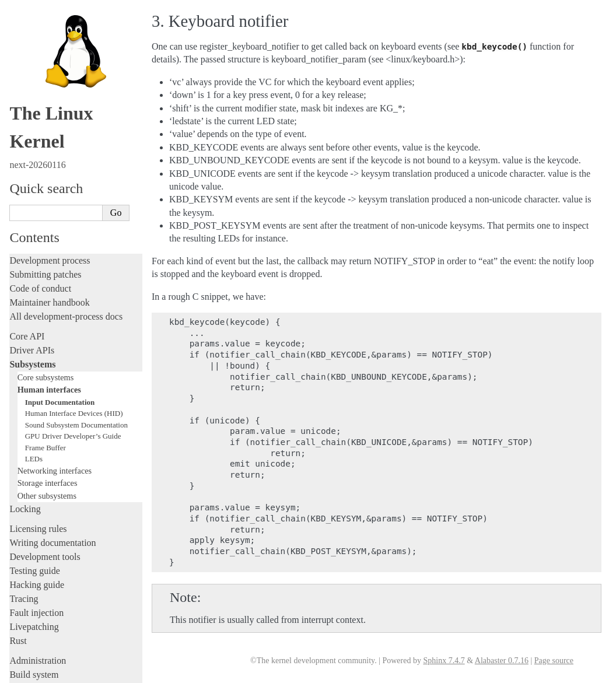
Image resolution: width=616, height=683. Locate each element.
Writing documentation (52, 358)
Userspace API (37, 532)
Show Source (34, 672)
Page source (554, 661)
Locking (25, 325)
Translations (32, 626)
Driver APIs (32, 166)
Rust (18, 456)
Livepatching (34, 442)
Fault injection (36, 428)
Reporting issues (40, 504)
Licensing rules (38, 344)
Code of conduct (40, 104)
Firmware (27, 552)
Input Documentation (60, 218)
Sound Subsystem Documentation (76, 241)
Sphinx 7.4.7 (444, 661)
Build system (34, 490)
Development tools (45, 372)
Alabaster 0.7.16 (502, 661)
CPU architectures (43, 586)
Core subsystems (46, 193)
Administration (38, 476)
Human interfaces (49, 205)
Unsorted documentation (55, 606)
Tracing (24, 414)
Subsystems (32, 180)
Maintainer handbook (49, 118)
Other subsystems (47, 311)
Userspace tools (39, 518)
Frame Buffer (45, 263)
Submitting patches (45, 90)
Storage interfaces (48, 299)
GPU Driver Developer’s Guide (73, 252)
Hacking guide (37, 400)
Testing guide (34, 386)
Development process (50, 76)
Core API (27, 152)
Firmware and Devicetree (57, 566)
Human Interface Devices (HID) (74, 229)
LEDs (34, 274)
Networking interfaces (55, 286)
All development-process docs (66, 132)
